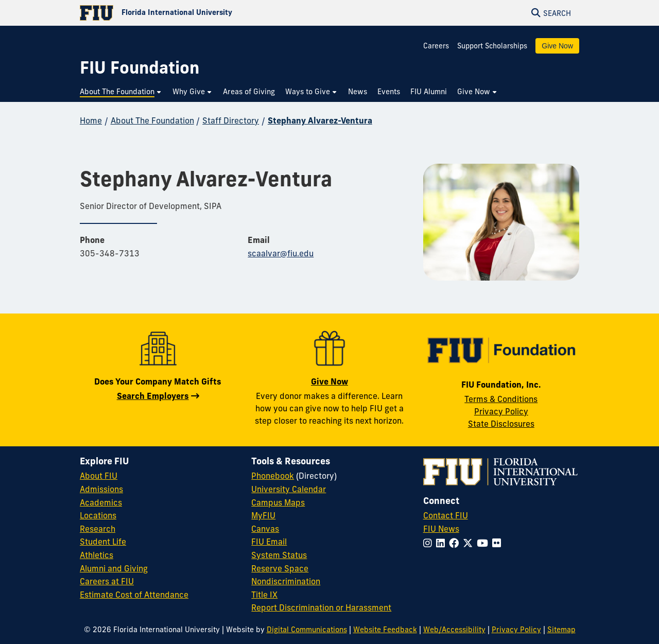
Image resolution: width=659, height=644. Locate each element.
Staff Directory (231, 120)
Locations (98, 515)
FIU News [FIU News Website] (441, 529)
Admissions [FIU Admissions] (101, 489)
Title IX (264, 595)
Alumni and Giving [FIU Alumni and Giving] (114, 568)
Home (91, 120)
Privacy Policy (501, 411)
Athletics (97, 555)
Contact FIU (446, 515)
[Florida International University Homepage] (205, 13)
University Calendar (289, 489)
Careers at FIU (107, 581)
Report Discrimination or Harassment (321, 607)
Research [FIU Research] (98, 529)
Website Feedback (385, 630)
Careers (436, 46)
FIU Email (269, 542)
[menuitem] (121, 92)
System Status (279, 555)
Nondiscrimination (286, 581)
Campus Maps (278, 502)
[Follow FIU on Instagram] (430, 543)
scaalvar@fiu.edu (281, 253)
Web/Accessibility (454, 630)
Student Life (103, 542)
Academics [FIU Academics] (101, 502)
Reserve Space (280, 568)
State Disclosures (501, 424)
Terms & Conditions (501, 399)
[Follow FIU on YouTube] (484, 543)
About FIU (99, 476)
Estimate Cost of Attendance (134, 595)
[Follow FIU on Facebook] (456, 543)
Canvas (265, 529)
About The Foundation (152, 120)
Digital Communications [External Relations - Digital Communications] (307, 630)
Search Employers (153, 396)
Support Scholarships (492, 46)
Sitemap (561, 630)
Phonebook (273, 476)
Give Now (557, 46)
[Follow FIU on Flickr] (499, 543)
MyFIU (263, 515)
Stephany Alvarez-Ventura (320, 120)
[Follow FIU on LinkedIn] (443, 543)
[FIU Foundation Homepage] (140, 68)
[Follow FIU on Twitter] (470, 543)
